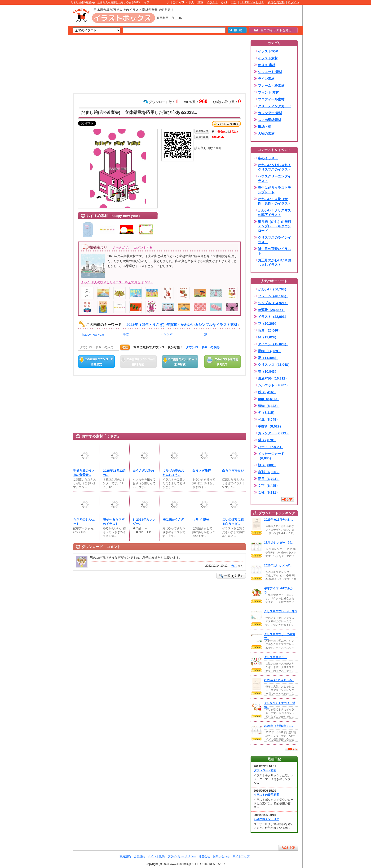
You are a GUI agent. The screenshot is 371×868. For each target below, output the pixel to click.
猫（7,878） (267, 440)
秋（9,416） (267, 392)
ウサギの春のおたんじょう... (173, 473)
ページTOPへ (288, 848)
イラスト (212, 2)
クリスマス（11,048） (275, 365)
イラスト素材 (268, 58)
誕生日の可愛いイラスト (274, 251)
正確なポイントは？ (266, 819)
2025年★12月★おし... (278, 520)
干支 (126, 335)
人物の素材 (266, 134)
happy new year (93, 335)
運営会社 (204, 856)
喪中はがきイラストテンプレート (274, 190)
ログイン (294, 2)
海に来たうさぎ (173, 520)
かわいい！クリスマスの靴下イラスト (274, 213)
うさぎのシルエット (84, 522)
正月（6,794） (269, 479)
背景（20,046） (270, 330)
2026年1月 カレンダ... (278, 566)
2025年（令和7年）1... (278, 726)
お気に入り (226, 124)
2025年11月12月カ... (114, 473)
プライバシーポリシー (182, 856)
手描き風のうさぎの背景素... (84, 473)
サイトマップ (241, 856)
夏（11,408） (268, 358)
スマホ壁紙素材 (269, 120)
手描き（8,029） (270, 426)
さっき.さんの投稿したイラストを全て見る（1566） (117, 282)
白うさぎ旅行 (202, 471)
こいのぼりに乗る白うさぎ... (233, 522)
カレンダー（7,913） (274, 433)
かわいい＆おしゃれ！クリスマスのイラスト (274, 167)
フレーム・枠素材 (271, 86)
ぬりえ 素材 (267, 65)
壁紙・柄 (265, 127)
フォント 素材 (268, 92)
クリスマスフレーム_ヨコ (280, 611)
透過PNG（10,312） (273, 378)
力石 (234, 566)
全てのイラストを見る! (273, 30)
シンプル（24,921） (273, 303)
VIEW (256, 533)
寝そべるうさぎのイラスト (114, 522)
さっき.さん (121, 248)
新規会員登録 (276, 2)
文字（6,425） (269, 486)
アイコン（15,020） (273, 344)
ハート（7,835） (270, 447)
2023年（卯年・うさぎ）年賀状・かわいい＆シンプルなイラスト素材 (182, 325)
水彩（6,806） (269, 472)
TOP (200, 2)
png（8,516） (268, 399)
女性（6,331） (269, 492)
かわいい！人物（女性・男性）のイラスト (274, 201)
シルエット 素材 (270, 72)
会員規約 (139, 856)
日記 (234, 2)
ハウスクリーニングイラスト (274, 179)
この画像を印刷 (223, 362)
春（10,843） (268, 371)
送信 (125, 347)
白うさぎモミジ (233, 471)
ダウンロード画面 (265, 770)
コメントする (143, 248)
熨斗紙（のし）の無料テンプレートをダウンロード (274, 226)
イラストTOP (268, 51)
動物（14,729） (270, 351)
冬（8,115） (267, 413)
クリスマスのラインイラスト (274, 240)
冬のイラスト (268, 158)
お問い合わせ (221, 856)
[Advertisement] (46, 78)
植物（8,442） (269, 406)
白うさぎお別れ (144, 471)
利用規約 (125, 856)
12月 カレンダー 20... (279, 543)
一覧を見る (288, 499)
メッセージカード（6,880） (271, 456)
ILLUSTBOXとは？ (252, 2)
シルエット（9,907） (274, 385)
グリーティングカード (274, 106)
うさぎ (168, 335)
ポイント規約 (156, 856)
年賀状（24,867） (271, 310)
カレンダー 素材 (270, 113)
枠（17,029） (268, 337)
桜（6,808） (267, 465)
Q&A (225, 2)
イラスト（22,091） (273, 317)
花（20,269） (268, 324)
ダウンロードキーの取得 (203, 347)
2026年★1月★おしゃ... (279, 680)
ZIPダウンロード (180, 362)
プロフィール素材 (271, 99)
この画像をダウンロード (96, 362)
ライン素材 (266, 79)
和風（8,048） (269, 419)
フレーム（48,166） (273, 296)
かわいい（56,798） (273, 289)
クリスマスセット (275, 657)
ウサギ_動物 (201, 520)
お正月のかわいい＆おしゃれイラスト (274, 262)
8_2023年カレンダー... (144, 522)
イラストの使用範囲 (266, 795)
